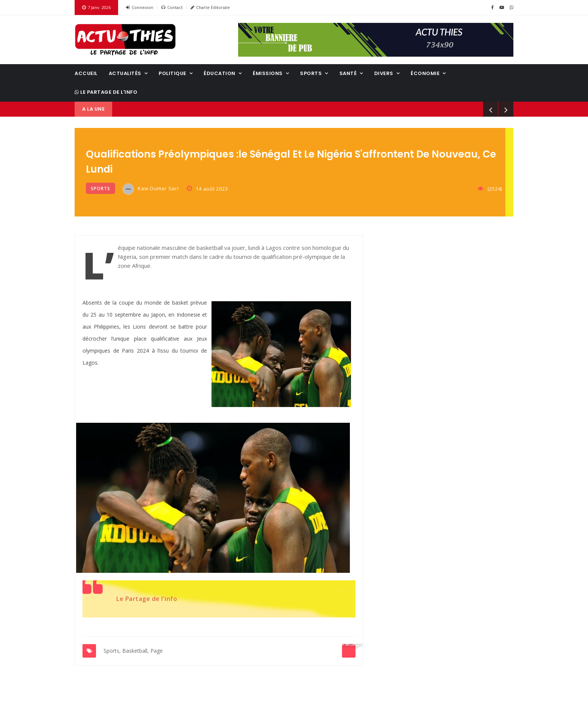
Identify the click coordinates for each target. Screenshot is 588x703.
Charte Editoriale (210, 8)
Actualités (125, 73)
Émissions (268, 73)
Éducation (220, 73)
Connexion (140, 8)
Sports (311, 73)
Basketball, (136, 651)
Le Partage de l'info (106, 92)
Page (157, 651)
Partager (349, 646)
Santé (348, 73)
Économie (425, 73)
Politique (172, 73)
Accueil (86, 73)
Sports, (112, 651)
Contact (172, 8)
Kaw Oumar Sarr (151, 189)
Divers (384, 73)
